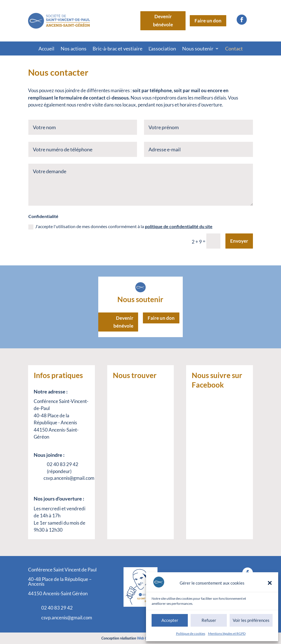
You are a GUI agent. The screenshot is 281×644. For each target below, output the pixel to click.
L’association (162, 49)
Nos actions (74, 49)
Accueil (46, 49)
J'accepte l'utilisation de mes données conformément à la (120, 227)
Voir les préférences (251, 620)
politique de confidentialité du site (179, 226)
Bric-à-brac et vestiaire (117, 49)
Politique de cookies (191, 633)
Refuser (209, 620)
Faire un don (208, 21)
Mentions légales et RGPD (227, 633)
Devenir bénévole (163, 20)
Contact (234, 49)
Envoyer (239, 241)
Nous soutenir (198, 49)
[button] (270, 583)
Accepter (170, 620)
